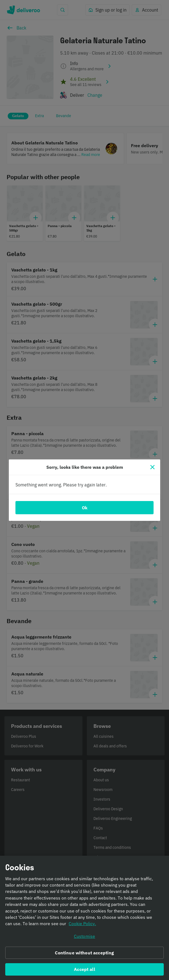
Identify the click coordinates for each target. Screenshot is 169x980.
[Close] (152, 467)
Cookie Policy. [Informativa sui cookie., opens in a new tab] (82, 924)
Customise (84, 936)
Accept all (84, 970)
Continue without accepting (84, 953)
